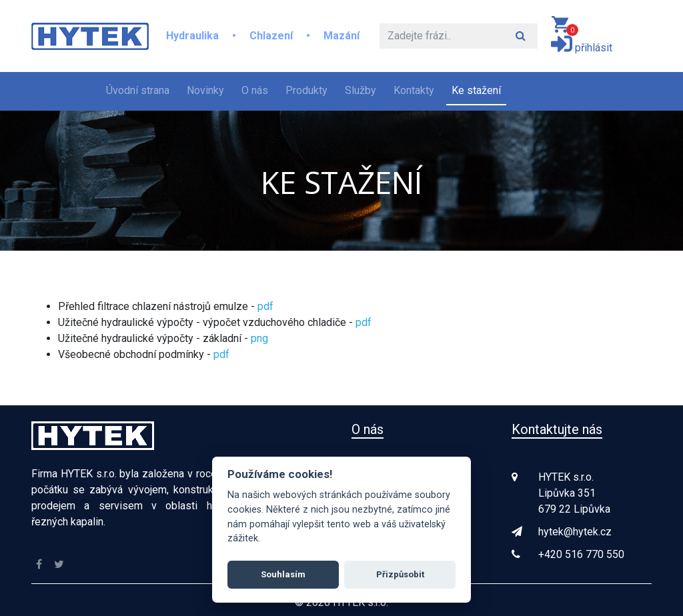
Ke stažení (476, 90)
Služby (361, 90)
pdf (265, 306)
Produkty (306, 90)
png (259, 338)
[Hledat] (442, 36)
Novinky (205, 90)
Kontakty (414, 90)
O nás (255, 90)
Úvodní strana (140, 89)
